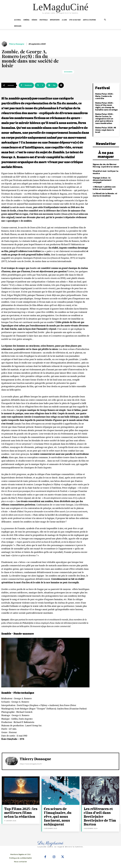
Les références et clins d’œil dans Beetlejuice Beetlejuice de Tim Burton (101, 811)
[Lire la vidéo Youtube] (45, 663)
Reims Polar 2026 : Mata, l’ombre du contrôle (106, 94)
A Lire (64, 20)
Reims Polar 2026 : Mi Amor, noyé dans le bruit (106, 121)
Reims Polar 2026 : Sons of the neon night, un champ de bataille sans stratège (106, 102)
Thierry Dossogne (16, 44)
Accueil (17, 20)
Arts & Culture (89, 20)
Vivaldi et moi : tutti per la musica (104, 159)
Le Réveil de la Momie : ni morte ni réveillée (104, 179)
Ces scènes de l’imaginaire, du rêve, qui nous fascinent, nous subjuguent (60, 812)
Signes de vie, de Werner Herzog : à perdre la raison (105, 153)
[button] (105, 20)
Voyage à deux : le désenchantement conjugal (105, 166)
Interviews (55, 20)
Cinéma (26, 20)
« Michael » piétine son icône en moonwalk (106, 172)
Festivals (44, 20)
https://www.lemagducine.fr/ (31, 764)
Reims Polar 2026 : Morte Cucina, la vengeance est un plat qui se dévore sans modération (106, 113)
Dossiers (68, 72)
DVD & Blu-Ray (75, 20)
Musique (18, 26)
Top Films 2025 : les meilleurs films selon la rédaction (20, 811)
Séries (34, 20)
